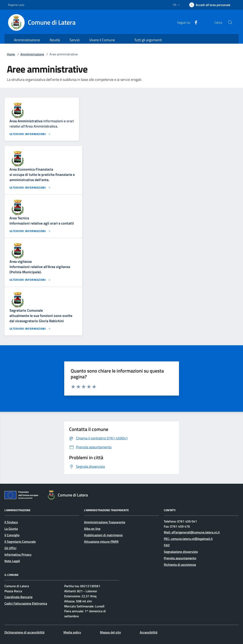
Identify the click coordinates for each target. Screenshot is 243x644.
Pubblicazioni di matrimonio (103, 535)
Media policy (72, 632)
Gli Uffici (10, 548)
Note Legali (12, 561)
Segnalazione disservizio (181, 552)
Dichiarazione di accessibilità (24, 632)
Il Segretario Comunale (20, 542)
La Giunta (11, 529)
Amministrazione (32, 54)
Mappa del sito (110, 632)
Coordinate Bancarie (18, 597)
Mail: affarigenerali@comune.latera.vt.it (192, 532)
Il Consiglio (12, 535)
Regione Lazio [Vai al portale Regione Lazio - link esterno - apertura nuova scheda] (16, 5)
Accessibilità (149, 632)
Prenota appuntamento (180, 558)
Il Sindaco (11, 522)
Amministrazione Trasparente (105, 522)
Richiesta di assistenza (180, 565)
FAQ (167, 545)
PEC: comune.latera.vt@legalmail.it (188, 539)
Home (11, 54)
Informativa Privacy (18, 554)
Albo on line (92, 529)
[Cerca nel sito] (230, 22)
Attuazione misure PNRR (101, 542)
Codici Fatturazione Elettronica (26, 603)
